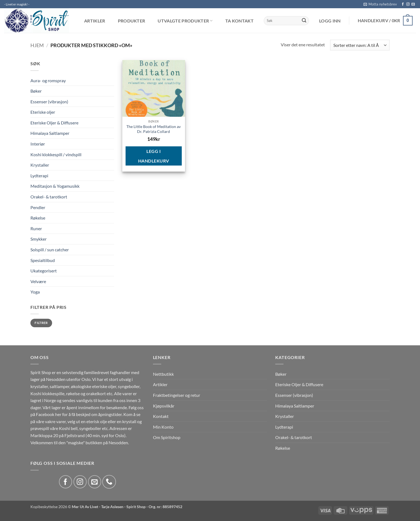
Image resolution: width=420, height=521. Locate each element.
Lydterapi (39, 176)
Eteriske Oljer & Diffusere (54, 123)
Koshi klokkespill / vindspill (56, 154)
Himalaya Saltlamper (50, 133)
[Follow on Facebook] (403, 4)
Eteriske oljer (43, 112)
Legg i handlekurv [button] (154, 156)
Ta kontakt (239, 21)
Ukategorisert (44, 271)
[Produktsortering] (360, 45)
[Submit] (304, 21)
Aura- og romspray (48, 80)
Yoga (35, 292)
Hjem (37, 45)
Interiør (38, 144)
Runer (36, 228)
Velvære (38, 281)
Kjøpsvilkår (164, 406)
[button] (380, 4)
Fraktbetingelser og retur (177, 395)
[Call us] (109, 482)
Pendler (38, 207)
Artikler (95, 21)
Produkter (132, 21)
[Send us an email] (413, 4)
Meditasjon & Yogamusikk (55, 186)
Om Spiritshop (167, 437)
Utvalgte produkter (185, 21)
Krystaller (40, 165)
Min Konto (163, 427)
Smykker (39, 239)
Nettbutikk (163, 374)
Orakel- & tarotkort (49, 197)
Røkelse (38, 218)
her (58, 414)
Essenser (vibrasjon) (49, 102)
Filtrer (41, 323)
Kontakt (161, 416)
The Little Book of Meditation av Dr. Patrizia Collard (154, 129)
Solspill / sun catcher (50, 250)
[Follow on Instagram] (408, 4)
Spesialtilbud (43, 260)
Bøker (36, 91)
